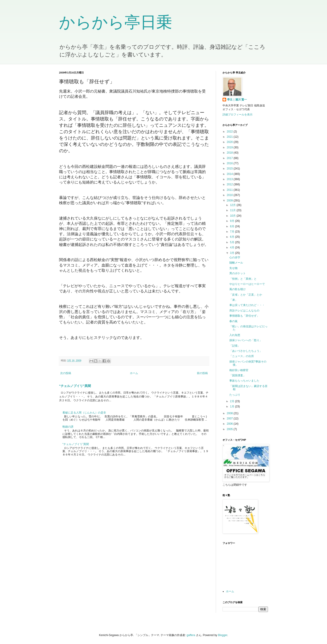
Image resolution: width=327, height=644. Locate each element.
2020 (230, 142)
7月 (233, 232)
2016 (230, 163)
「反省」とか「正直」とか (246, 295)
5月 (233, 242)
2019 (230, 147)
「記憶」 (235, 346)
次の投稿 (66, 373)
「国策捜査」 (238, 375)
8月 (233, 226)
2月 (233, 401)
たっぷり (235, 395)
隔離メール (236, 263)
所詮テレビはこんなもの (244, 311)
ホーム (134, 373)
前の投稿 (202, 373)
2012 (230, 184)
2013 (230, 179)
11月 (233, 210)
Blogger (223, 635)
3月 (233, 253)
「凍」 (233, 300)
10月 (233, 216)
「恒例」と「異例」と (243, 279)
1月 (233, 406)
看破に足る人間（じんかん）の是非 (84, 413)
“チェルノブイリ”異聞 (75, 386)
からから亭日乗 (116, 22)
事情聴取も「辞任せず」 (244, 316)
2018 (230, 153)
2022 (230, 132)
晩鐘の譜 (68, 427)
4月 (233, 247)
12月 (233, 205)
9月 (233, 221)
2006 (230, 424)
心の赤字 (235, 257)
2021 (230, 137)
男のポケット (238, 273)
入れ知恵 (235, 335)
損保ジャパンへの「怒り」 (246, 340)
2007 (230, 419)
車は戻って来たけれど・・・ (247, 305)
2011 (230, 190)
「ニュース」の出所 (242, 356)
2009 (230, 201)
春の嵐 (233, 321)
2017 (230, 158)
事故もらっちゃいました (244, 381)
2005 (230, 429)
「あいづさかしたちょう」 (246, 351)
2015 (230, 169)
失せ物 (233, 268)
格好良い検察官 (239, 370)
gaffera (191, 635)
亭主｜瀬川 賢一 (237, 100)
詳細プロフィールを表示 (238, 115)
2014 (230, 174)
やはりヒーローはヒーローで (247, 284)
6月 (233, 237)
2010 (230, 195)
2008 (230, 413)
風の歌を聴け (238, 289)
